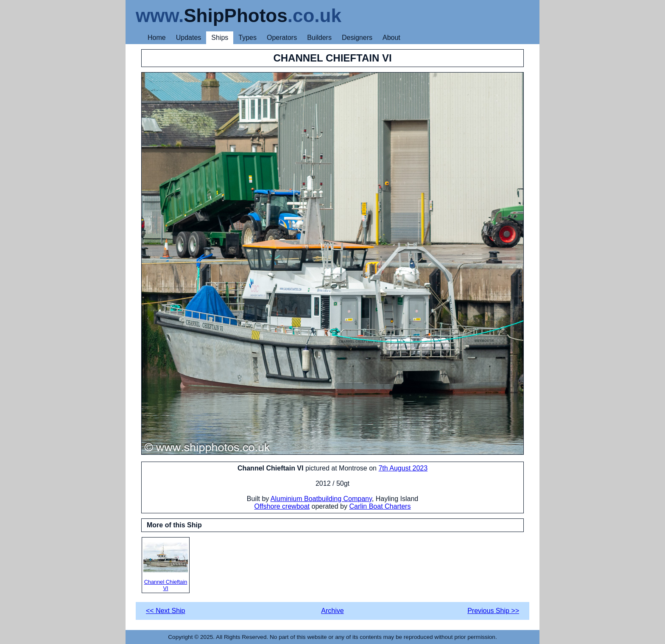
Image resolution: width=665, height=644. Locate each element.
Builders (319, 38)
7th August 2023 (403, 468)
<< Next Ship (166, 611)
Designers (357, 38)
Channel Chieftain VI (166, 567)
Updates (189, 38)
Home (157, 38)
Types (247, 38)
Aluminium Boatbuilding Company (321, 499)
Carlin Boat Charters (380, 506)
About (391, 38)
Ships (220, 38)
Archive (332, 611)
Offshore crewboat (282, 506)
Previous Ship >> (493, 611)
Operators (282, 38)
